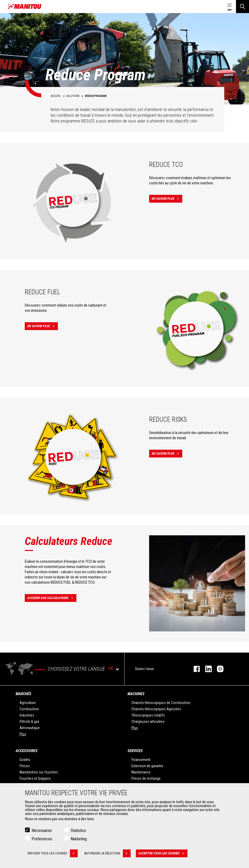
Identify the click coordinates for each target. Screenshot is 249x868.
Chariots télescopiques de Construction (161, 703)
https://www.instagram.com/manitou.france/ (218, 669)
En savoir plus (167, 199)
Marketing (79, 839)
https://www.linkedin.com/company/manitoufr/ (206, 669)
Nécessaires (42, 831)
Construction (29, 709)
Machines (136, 694)
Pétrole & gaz (29, 722)
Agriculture (28, 703)
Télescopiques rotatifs (148, 715)
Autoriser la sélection (107, 853)
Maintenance (141, 772)
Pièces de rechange (146, 778)
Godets (25, 760)
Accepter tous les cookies (163, 853)
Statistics (78, 831)
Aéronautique (30, 728)
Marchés (23, 694)
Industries (27, 715)
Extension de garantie (147, 766)
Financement (141, 760)
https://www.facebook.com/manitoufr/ (194, 669)
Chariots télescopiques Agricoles (156, 709)
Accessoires (27, 751)
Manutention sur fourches (39, 772)
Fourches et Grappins (35, 778)
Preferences (42, 839)
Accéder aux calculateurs (52, 598)
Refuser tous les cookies (53, 853)
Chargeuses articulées (148, 722)
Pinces (25, 766)
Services (135, 751)
